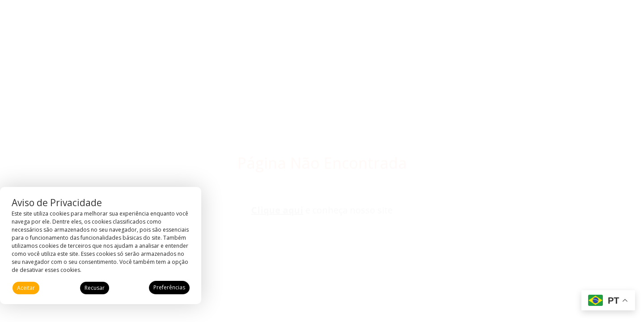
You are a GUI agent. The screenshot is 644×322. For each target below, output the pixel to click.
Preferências (169, 287)
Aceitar (26, 288)
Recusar (95, 288)
